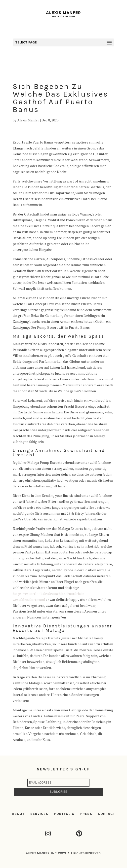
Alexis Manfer (28, 120)
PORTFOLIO (64, 814)
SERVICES (39, 814)
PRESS (86, 814)
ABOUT (18, 814)
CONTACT (106, 814)
